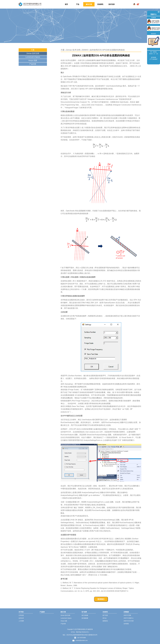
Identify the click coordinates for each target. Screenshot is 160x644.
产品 (78, 4)
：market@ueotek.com (81, 640)
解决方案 (89, 4)
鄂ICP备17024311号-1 (83, 632)
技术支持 (112, 4)
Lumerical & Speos (33, 57)
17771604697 (153, 59)
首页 (66, 4)
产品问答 (33, 64)
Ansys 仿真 (33, 60)
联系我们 (101, 599)
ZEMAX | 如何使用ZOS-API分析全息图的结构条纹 (103, 50)
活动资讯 (100, 4)
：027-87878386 (80, 638)
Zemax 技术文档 (33, 53)
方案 (33, 50)
